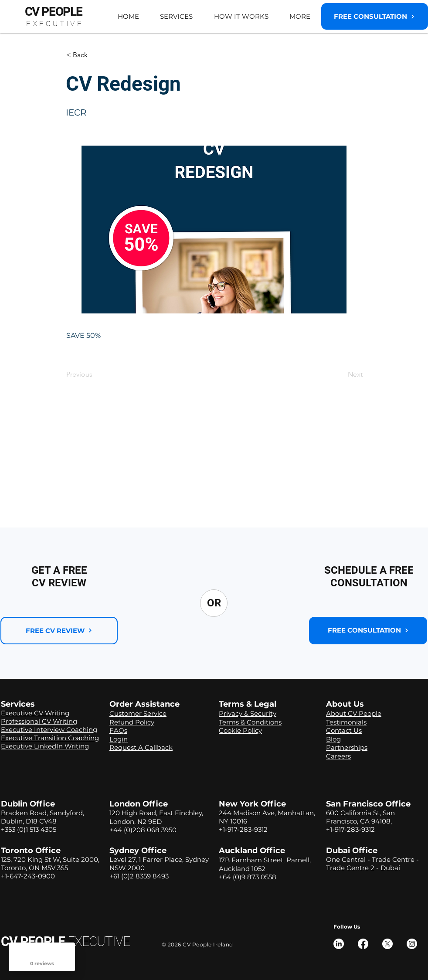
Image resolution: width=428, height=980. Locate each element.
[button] (176, 16)
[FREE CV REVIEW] (59, 631)
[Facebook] (363, 944)
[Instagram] (412, 944)
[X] (387, 944)
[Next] (341, 374)
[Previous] (95, 374)
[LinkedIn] (339, 944)
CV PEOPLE (65, 941)
